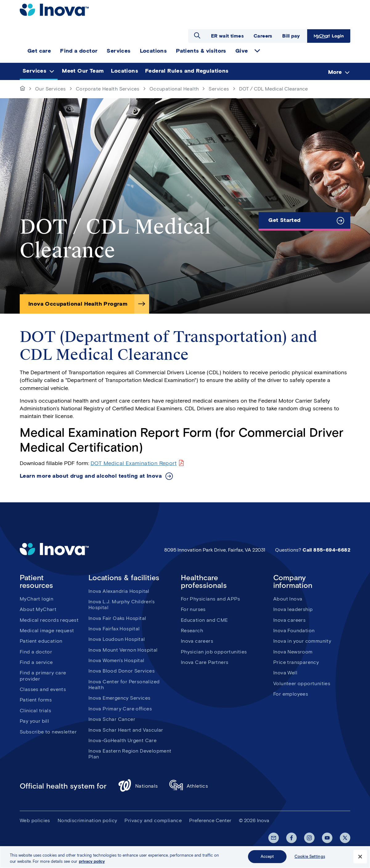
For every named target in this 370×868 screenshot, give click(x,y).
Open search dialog (197, 35)
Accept (267, 856)
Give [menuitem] (242, 51)
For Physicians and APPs (210, 599)
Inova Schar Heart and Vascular (126, 730)
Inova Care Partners (205, 662)
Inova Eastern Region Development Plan (130, 754)
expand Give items (257, 51)
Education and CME (204, 620)
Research (192, 631)
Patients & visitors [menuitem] (201, 51)
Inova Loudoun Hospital (117, 639)
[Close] (360, 857)
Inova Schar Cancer (112, 719)
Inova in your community (302, 641)
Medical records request (49, 620)
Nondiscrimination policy (87, 820)
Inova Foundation (294, 631)
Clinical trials (35, 711)
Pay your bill (34, 721)
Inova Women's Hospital (116, 660)
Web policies (35, 820)
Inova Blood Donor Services (122, 671)
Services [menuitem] (118, 51)
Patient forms (36, 700)
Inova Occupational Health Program (78, 304)
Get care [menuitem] (39, 51)
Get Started (284, 220)
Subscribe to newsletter (48, 732)
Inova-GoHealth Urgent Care (122, 740)
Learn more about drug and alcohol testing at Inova (91, 476)
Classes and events (43, 689)
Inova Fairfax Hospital (114, 629)
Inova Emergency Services (120, 698)
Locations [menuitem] (153, 51)
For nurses (193, 609)
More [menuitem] (335, 72)
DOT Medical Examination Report (134, 463)
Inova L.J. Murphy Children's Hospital (122, 605)
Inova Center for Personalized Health (124, 685)
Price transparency (296, 662)
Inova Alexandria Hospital (119, 591)
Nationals (138, 786)
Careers (263, 36)
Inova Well (285, 673)
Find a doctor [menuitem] (79, 51)
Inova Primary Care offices (120, 709)
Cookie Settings (310, 856)
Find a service (36, 662)
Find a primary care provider (43, 676)
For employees (291, 694)
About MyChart (38, 609)
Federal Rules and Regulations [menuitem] (187, 71)
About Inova (288, 599)
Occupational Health (174, 89)
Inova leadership (293, 609)
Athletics (189, 786)
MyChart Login (329, 36)
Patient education (41, 641)
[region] (185, 857)
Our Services (51, 89)
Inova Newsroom (293, 652)
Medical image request (47, 631)
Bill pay (291, 36)
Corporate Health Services (108, 89)
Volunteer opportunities (302, 683)
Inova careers (197, 641)
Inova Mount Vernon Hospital (123, 650)
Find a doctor (36, 652)
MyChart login (37, 599)
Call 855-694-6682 (326, 550)
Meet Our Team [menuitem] (83, 71)
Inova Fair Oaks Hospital (117, 618)
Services (219, 89)
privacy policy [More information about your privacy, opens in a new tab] (92, 861)
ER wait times (227, 36)
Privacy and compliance (153, 820)
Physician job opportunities (214, 652)
